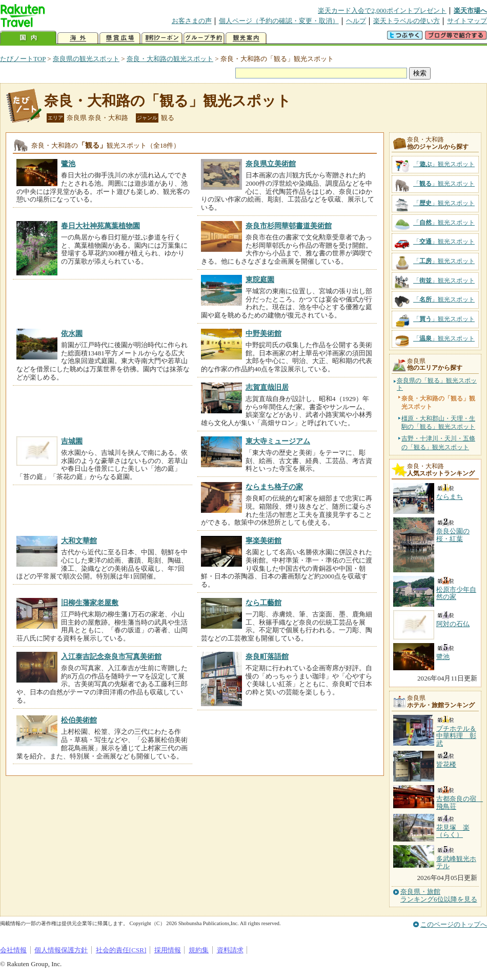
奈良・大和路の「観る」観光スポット (168, 101)
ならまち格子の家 (274, 487)
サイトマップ (467, 21)
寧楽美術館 (263, 541)
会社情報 (13, 950)
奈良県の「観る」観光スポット (437, 384)
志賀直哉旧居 (267, 387)
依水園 (72, 333)
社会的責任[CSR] (121, 950)
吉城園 (72, 441)
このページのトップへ (454, 924)
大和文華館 (79, 541)
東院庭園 (260, 279)
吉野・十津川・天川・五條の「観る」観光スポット (438, 443)
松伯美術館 (79, 720)
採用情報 (168, 950)
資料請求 (230, 950)
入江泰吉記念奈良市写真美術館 (111, 656)
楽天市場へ (470, 11)
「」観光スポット (444, 164)
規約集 (199, 950)
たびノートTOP (23, 59)
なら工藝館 (263, 603)
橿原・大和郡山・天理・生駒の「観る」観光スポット (438, 423)
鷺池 (68, 164)
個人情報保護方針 (61, 950)
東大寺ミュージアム (278, 441)
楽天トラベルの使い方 (407, 21)
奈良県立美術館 (271, 164)
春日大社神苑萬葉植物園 (100, 226)
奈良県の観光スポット (86, 59)
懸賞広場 (120, 38)
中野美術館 (263, 333)
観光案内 (246, 38)
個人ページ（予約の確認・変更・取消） (279, 21)
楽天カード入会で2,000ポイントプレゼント (382, 11)
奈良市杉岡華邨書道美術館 (289, 226)
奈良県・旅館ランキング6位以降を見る (439, 895)
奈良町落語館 (267, 656)
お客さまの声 (192, 21)
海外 (78, 38)
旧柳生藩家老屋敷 (90, 603)
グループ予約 (204, 38)
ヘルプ (356, 21)
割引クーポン (162, 38)
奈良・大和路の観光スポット (170, 59)
